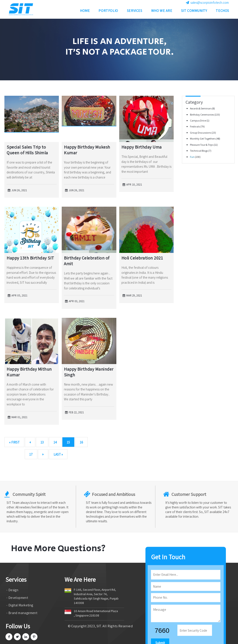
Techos (222, 12)
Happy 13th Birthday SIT (30, 258)
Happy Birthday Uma (142, 147)
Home (85, 12)
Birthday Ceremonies (202, 115)
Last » (58, 454)
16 (81, 442)
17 (31, 454)
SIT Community (194, 12)
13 (42, 442)
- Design (12, 590)
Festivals (195, 126)
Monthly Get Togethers (203, 139)
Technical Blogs (199, 151)
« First (14, 442)
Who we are (162, 12)
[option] (119, 50)
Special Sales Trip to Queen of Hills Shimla (27, 150)
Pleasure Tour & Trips (202, 145)
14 (55, 442)
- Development (17, 598)
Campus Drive (198, 121)
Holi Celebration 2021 (142, 258)
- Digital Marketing (20, 605)
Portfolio (108, 12)
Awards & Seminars (201, 108)
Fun (192, 157)
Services (135, 12)
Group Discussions (201, 133)
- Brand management (22, 613)
